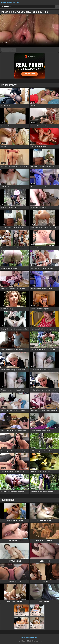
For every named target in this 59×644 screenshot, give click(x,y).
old (14, 50)
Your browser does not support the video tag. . (29, 31)
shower (7, 50)
